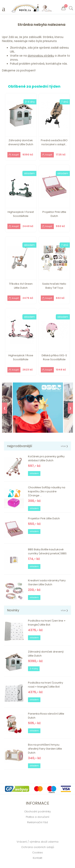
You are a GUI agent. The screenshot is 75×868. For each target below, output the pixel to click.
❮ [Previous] (5, 408)
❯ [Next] (70, 408)
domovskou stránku (41, 56)
